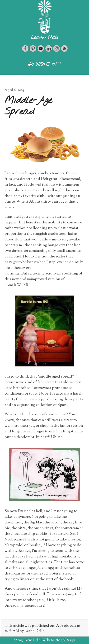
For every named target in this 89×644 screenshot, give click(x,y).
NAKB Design (65, 640)
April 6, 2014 (14, 90)
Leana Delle (44, 37)
